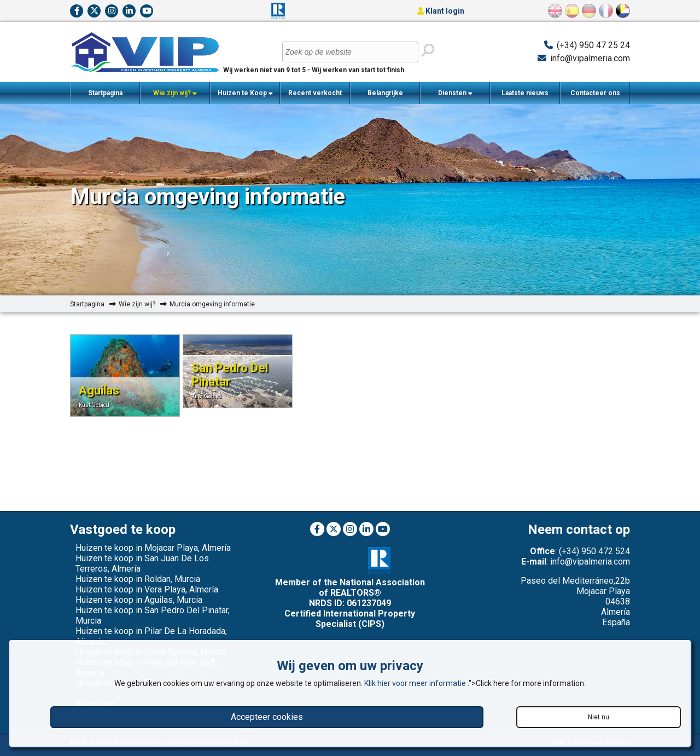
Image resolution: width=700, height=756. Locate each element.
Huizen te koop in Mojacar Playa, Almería (153, 548)
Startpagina (105, 93)
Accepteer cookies (267, 717)
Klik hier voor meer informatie (416, 683)
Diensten (455, 93)
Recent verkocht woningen (315, 97)
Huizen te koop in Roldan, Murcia (138, 579)
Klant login (441, 11)
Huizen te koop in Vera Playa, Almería (147, 589)
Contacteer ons (595, 93)
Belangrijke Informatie (385, 97)
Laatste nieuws (525, 93)
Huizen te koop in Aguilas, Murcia (139, 600)
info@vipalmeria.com (590, 58)
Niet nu (599, 717)
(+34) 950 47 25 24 (593, 45)
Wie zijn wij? (175, 93)
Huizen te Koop (245, 93)
